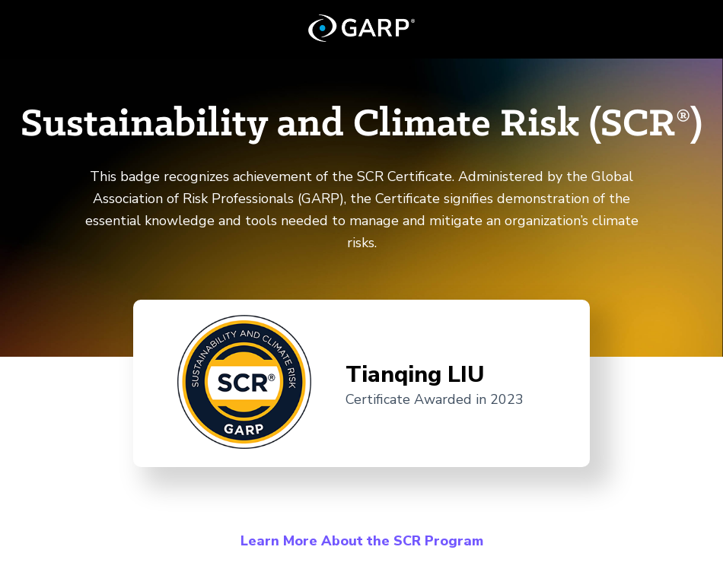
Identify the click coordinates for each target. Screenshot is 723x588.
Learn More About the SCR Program (362, 541)
